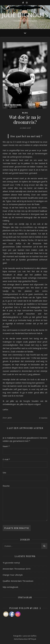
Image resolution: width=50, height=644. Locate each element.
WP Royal (32, 639)
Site (4, 473)
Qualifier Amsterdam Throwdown (18, 581)
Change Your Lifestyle (13, 575)
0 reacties (43, 418)
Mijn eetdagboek (10, 587)
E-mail (6, 459)
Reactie (6, 486)
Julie (10, 418)
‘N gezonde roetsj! (11, 563)
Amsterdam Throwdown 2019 (17, 569)
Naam (6, 446)
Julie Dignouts (25, 15)
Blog (25, 113)
